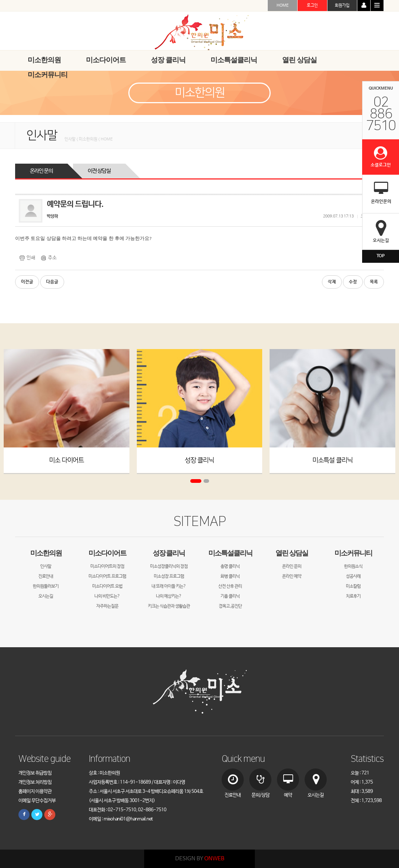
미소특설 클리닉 (332, 460)
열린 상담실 (292, 553)
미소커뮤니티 (353, 553)
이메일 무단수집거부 (37, 801)
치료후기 (353, 596)
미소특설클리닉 (230, 553)
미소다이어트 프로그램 (107, 576)
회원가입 (342, 6)
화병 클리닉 (230, 576)
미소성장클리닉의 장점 (169, 567)
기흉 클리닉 (230, 596)
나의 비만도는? (107, 596)
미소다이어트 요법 (107, 586)
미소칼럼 (353, 586)
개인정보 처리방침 (35, 782)
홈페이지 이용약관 (35, 792)
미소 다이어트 (66, 460)
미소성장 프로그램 (169, 576)
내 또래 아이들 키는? (169, 586)
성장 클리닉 (199, 460)
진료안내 (46, 576)
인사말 (46, 567)
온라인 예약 (292, 576)
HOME (283, 6)
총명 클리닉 (230, 567)
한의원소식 (353, 567)
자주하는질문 (107, 606)
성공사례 (353, 576)
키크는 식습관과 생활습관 (169, 606)
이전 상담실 (99, 171)
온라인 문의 (41, 171)
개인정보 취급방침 (35, 773)
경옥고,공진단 (230, 606)
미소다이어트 (107, 553)
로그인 (312, 6)
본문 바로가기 (0, 0)
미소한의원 (46, 553)
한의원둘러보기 (46, 586)
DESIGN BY (200, 859)
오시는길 (46, 596)
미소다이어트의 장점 (107, 567)
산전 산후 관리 (230, 586)
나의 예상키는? (169, 596)
